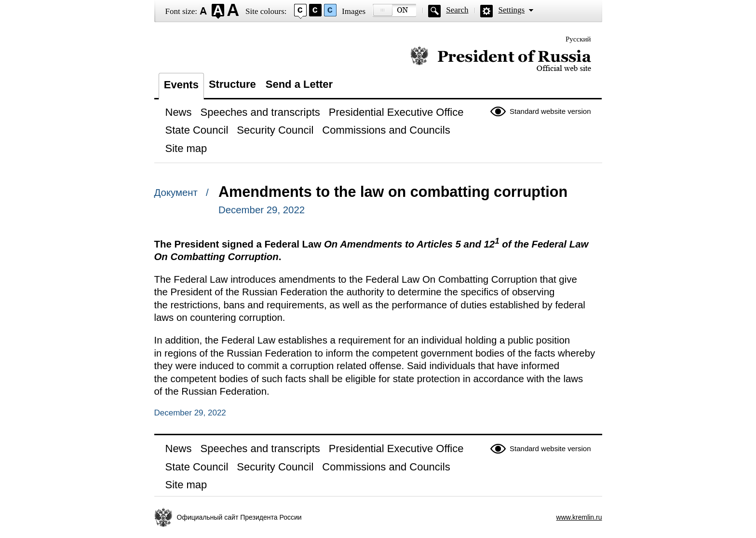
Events (181, 85)
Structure (232, 84)
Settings (511, 10)
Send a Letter (299, 84)
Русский (578, 39)
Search (457, 10)
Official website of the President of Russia (501, 59)
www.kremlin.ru (579, 517)
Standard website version (550, 111)
